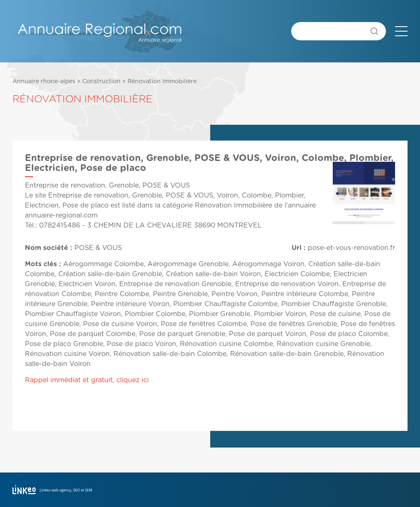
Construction (101, 82)
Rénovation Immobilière (162, 82)
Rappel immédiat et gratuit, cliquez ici (87, 380)
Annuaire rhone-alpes (44, 82)
